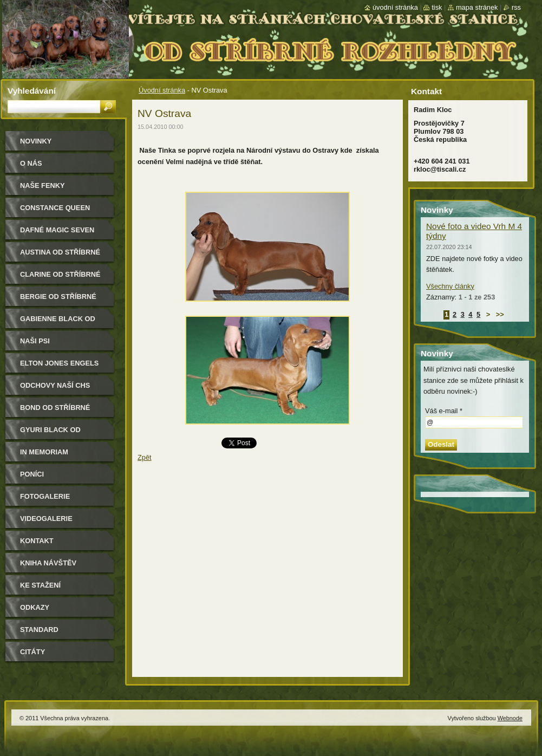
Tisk (437, 7)
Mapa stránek (477, 7)
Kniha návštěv (48, 563)
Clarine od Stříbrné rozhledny (60, 278)
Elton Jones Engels (59, 363)
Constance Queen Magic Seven (55, 211)
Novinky (36, 141)
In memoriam (44, 452)
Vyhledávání (32, 91)
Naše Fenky (42, 185)
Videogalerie (46, 519)
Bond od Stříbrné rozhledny (55, 411)
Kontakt (37, 541)
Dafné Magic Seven (57, 230)
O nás (31, 163)
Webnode (510, 718)
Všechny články (450, 286)
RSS (516, 7)
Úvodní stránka (162, 90)
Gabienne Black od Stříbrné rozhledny (60, 322)
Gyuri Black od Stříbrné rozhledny (60, 434)
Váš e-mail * (444, 411)
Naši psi (35, 341)
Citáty (32, 652)
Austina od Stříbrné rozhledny (60, 256)
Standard (39, 630)
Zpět (145, 457)
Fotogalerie (45, 496)
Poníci (32, 474)
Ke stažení (40, 585)
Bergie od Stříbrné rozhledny (58, 300)
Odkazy (35, 607)
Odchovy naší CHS (55, 385)
